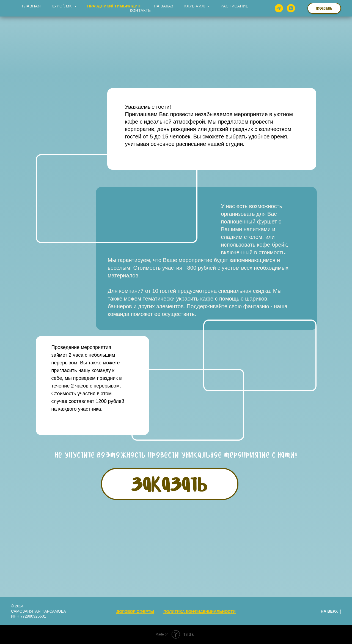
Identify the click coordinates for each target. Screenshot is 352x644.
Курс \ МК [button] (62, 6)
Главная (31, 6)
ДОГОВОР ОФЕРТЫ (135, 612)
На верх (331, 612)
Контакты (141, 10)
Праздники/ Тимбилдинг (115, 6)
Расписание (234, 6)
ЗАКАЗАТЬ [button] (170, 484)
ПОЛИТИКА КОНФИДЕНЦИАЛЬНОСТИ (199, 612)
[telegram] (279, 8)
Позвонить (324, 8)
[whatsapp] (291, 8)
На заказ (163, 6)
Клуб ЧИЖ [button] (195, 6)
